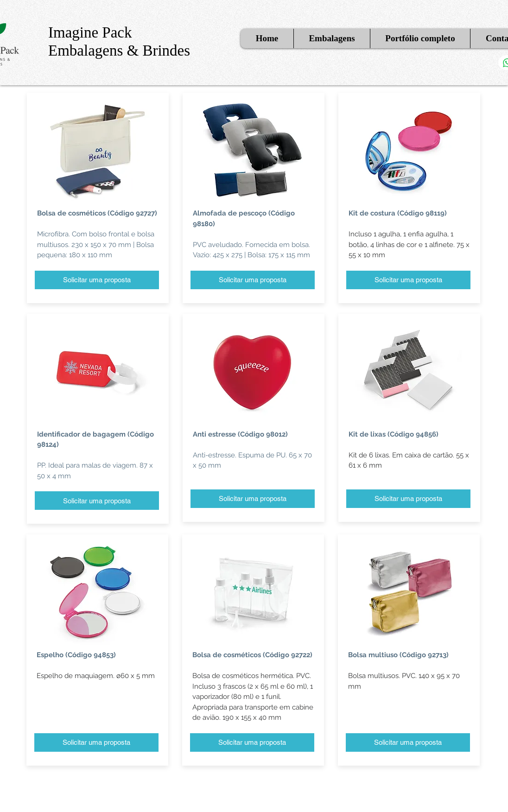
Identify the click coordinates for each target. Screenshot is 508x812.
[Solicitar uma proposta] (97, 280)
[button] (332, 38)
